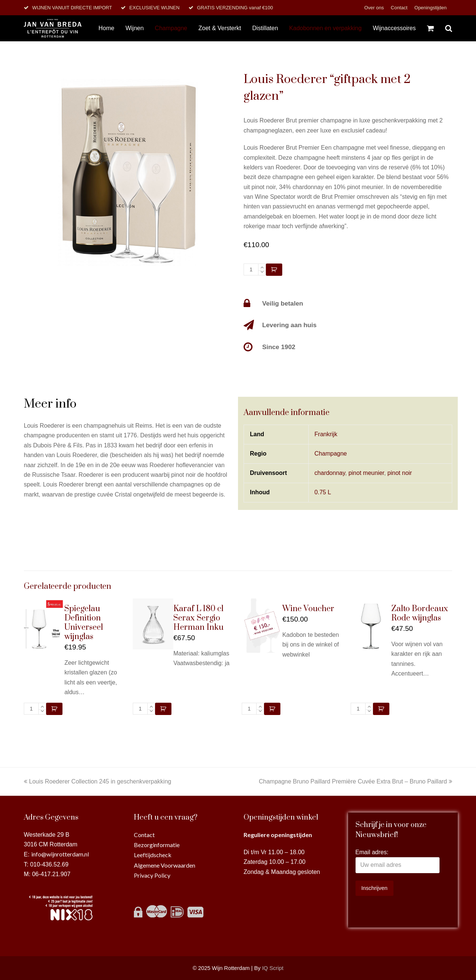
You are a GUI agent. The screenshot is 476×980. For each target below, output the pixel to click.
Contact (400, 8)
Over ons (374, 8)
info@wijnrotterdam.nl (60, 854)
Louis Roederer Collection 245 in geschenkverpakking (97, 781)
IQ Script (273, 968)
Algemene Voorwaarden (165, 865)
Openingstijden (430, 8)
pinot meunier (366, 473)
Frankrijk (326, 434)
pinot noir (400, 473)
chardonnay (330, 473)
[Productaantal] (251, 269)
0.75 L (323, 492)
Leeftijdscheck (153, 855)
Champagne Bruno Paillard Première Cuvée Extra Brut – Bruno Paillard (356, 781)
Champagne (331, 454)
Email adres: (372, 852)
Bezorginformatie (157, 845)
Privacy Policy (152, 875)
